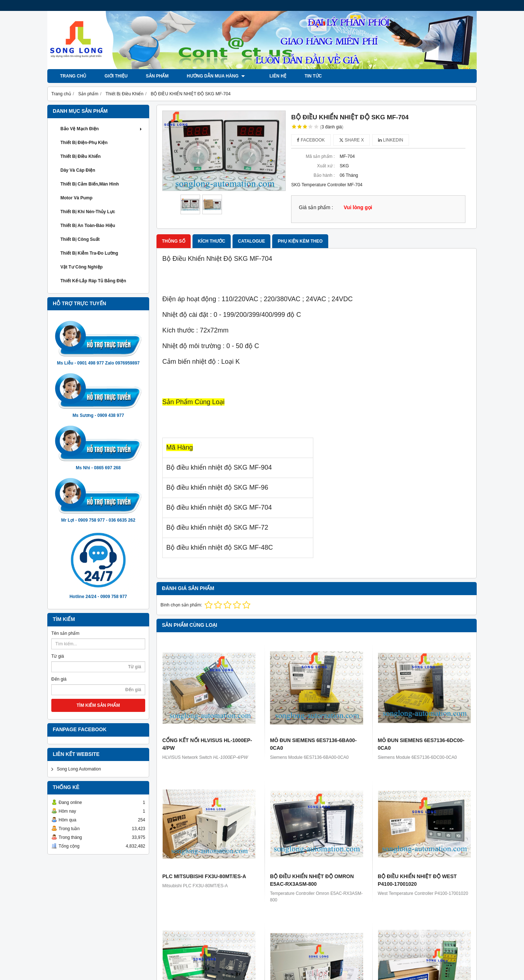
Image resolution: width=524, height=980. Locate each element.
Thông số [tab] (174, 241)
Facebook (311, 140)
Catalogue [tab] (251, 241)
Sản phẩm (157, 76)
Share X (352, 140)
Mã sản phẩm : (320, 156)
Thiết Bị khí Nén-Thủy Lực (88, 212)
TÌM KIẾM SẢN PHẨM (98, 705)
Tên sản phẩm (65, 633)
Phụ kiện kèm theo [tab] (300, 241)
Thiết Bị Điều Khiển (81, 156)
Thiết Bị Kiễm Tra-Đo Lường (89, 253)
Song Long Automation (79, 769)
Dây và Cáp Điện (78, 170)
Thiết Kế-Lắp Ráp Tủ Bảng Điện (93, 281)
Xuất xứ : (326, 166)
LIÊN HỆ (271, 76)
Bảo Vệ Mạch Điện (102, 129)
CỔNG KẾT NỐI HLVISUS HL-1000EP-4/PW (207, 744)
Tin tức (307, 76)
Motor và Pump (76, 198)
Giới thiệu (116, 76)
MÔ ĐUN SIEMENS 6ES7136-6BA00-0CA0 (313, 744)
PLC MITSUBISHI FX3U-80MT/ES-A (204, 876)
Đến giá (59, 679)
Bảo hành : (324, 175)
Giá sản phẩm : (316, 208)
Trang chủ (73, 76)
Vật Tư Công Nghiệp (82, 267)
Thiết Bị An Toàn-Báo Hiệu (88, 226)
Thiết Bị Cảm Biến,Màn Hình (90, 184)
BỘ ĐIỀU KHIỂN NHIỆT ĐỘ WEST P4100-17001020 (417, 880)
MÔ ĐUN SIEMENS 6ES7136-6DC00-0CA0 (421, 744)
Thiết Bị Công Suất (80, 239)
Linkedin (391, 140)
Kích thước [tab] (212, 241)
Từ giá (58, 656)
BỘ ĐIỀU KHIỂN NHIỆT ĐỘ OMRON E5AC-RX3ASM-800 (312, 880)
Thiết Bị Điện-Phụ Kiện (84, 143)
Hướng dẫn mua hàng (216, 76)
